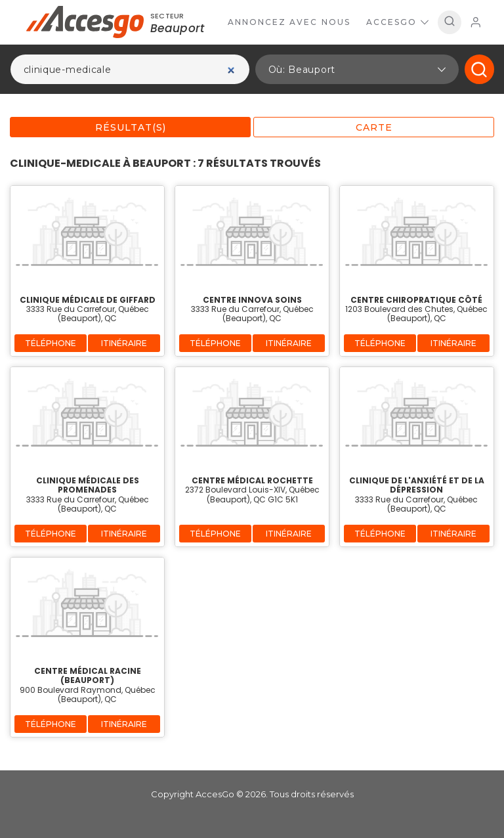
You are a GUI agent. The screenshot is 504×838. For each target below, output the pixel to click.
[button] (357, 69)
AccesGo (397, 22)
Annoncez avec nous (289, 22)
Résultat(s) (131, 127)
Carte (374, 127)
